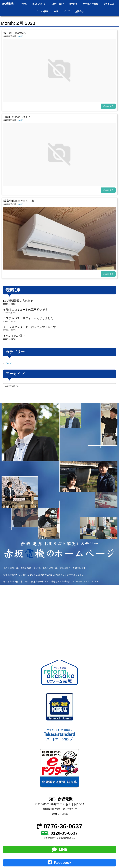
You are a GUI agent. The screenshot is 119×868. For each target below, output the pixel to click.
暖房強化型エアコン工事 (19, 201)
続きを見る (108, 106)
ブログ (20, 36)
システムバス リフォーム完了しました (28, 318)
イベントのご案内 (14, 336)
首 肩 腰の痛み (15, 33)
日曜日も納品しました (17, 117)
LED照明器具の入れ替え (18, 301)
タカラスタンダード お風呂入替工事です (30, 327)
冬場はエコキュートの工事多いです (25, 310)
